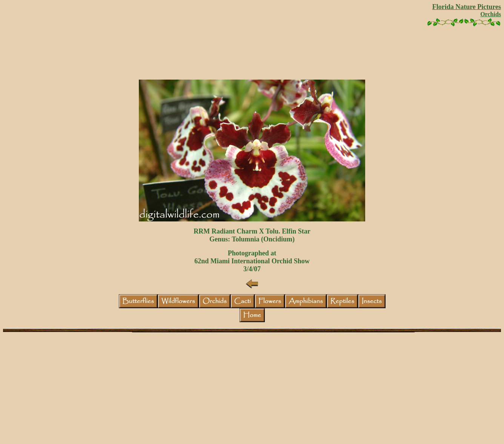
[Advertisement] (252, 56)
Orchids (491, 14)
